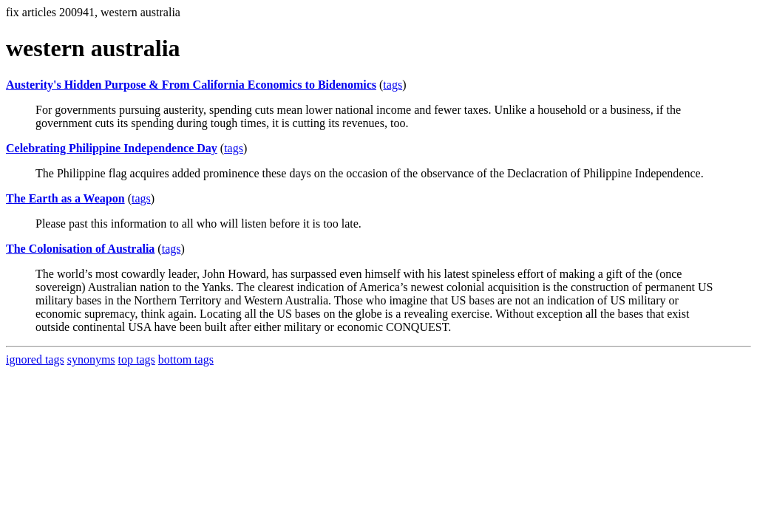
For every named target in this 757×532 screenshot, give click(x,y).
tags (393, 85)
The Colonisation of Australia (80, 249)
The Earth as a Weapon (65, 198)
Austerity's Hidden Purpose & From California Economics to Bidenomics (191, 85)
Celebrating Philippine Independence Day (112, 148)
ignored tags (35, 359)
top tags (137, 359)
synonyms (91, 359)
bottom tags (186, 359)
